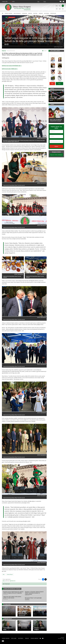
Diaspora (35, 13)
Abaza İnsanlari (17, 13)
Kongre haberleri (35, 638)
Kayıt (45, 1)
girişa (4, 581)
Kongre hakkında (9, 13)
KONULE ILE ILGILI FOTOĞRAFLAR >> (12, 66)
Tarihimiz (41, 13)
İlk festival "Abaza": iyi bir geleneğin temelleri (33, 598)
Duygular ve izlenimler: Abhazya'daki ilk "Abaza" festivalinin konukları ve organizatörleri (34, 593)
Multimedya (47, 13)
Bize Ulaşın (14, 638)
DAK (7, 17)
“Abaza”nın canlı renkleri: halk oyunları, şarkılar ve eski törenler (12, 597)
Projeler (30, 13)
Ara (63, 9)
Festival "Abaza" (12, 17)
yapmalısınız (12, 581)
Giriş (38, 1)
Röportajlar (53, 13)
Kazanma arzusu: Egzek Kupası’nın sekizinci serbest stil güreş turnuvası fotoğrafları (13, 592)
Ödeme (56, 146)
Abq (60, 9)
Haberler (4, 51)
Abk (57, 9)
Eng (60, 6)
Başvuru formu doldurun (56, 155)
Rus (57, 6)
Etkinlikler (24, 13)
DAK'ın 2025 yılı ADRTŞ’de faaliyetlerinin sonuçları (56, 120)
